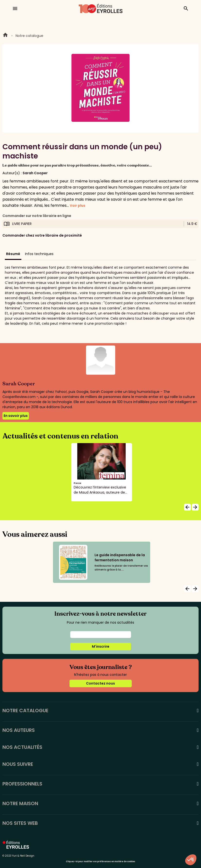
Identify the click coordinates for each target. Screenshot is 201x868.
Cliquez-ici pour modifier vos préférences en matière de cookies (100, 862)
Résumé (13, 254)
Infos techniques (39, 254)
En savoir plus (16, 416)
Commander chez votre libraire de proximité (42, 235)
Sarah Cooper (35, 173)
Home (5, 36)
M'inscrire (101, 646)
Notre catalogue (29, 36)
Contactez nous (100, 683)
